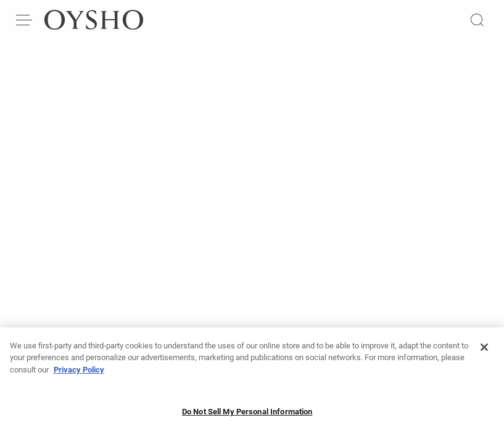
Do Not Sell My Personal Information (247, 412)
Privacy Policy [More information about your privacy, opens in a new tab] (79, 370)
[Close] (484, 347)
